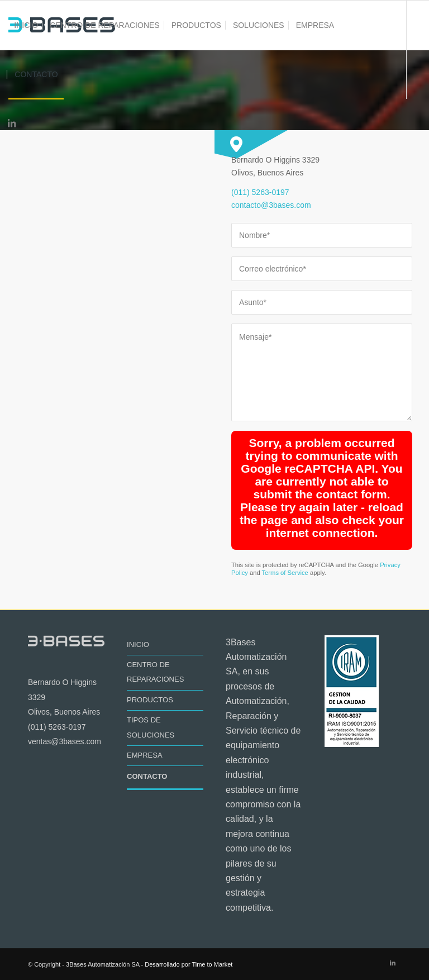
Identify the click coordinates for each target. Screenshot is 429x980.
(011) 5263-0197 (260, 192)
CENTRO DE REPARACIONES (155, 672)
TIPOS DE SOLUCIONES (151, 727)
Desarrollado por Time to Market (189, 964)
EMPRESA (145, 755)
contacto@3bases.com (271, 205)
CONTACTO (147, 776)
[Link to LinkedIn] (12, 123)
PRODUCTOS (150, 700)
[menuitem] (26, 25)
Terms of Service (285, 573)
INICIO (138, 644)
